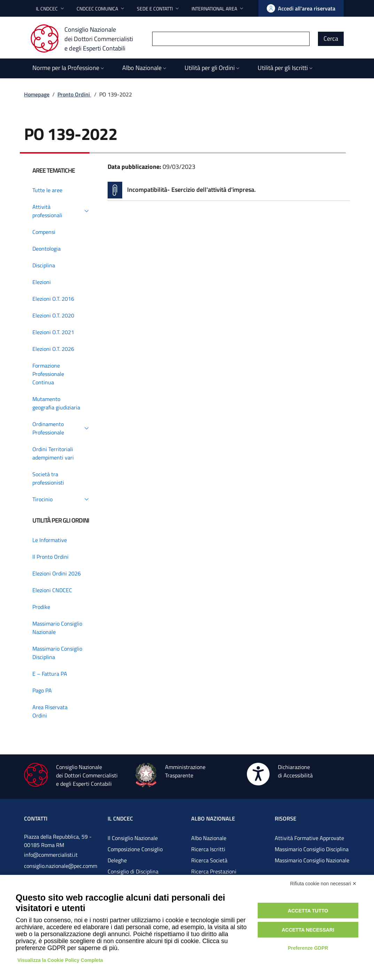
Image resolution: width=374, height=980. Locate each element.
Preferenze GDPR (308, 948)
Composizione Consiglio (135, 849)
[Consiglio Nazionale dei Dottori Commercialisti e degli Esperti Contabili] (86, 39)
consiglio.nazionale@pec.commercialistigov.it (61, 871)
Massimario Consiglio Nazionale (312, 860)
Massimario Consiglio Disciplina (312, 849)
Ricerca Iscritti (208, 849)
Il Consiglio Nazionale (133, 838)
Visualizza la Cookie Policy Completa (60, 960)
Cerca (331, 38)
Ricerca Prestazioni (214, 871)
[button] (51, 9)
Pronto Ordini (74, 94)
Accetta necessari (308, 930)
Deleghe (117, 860)
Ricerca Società (209, 860)
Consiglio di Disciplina (133, 871)
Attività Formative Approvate (309, 838)
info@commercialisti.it (51, 855)
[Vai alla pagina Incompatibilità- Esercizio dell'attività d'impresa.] (229, 190)
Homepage (37, 94)
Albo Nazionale (209, 838)
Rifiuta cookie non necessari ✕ (323, 884)
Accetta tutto (308, 911)
